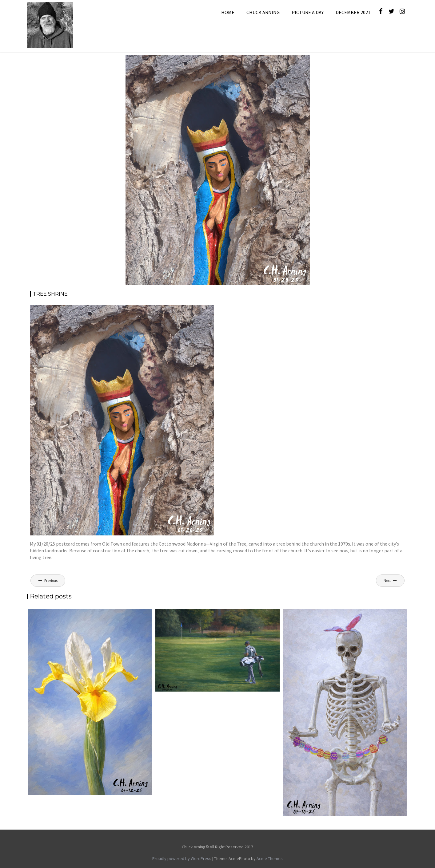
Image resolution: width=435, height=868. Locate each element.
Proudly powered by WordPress (182, 858)
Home (228, 12)
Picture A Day (308, 12)
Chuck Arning (263, 12)
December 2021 (353, 12)
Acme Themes (270, 858)
